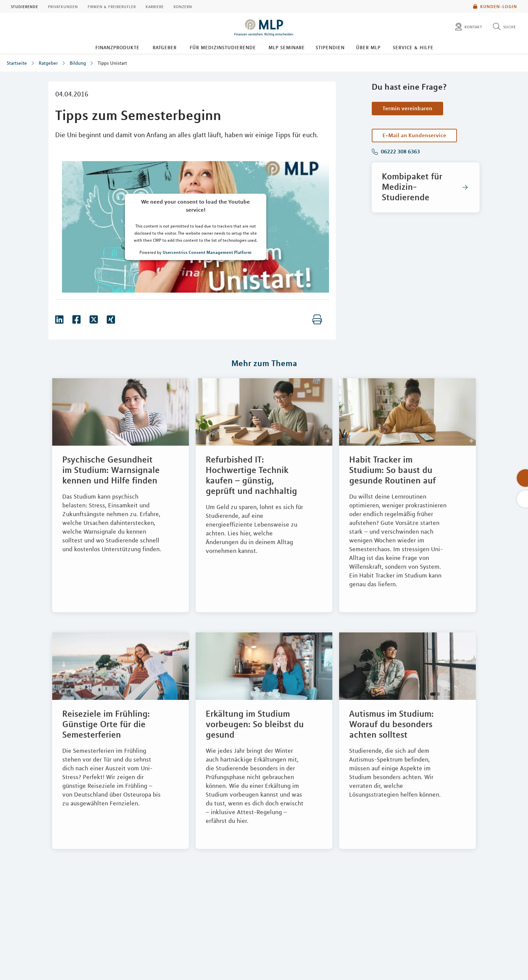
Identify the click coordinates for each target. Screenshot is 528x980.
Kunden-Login (495, 6)
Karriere (155, 6)
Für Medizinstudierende (223, 47)
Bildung (78, 63)
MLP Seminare (287, 47)
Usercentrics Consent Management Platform (207, 252)
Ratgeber (164, 47)
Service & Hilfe (413, 47)
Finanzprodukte (117, 47)
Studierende (24, 6)
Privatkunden (63, 6)
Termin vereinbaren (407, 108)
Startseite (17, 63)
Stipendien (330, 47)
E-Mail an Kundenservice (414, 135)
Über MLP (368, 47)
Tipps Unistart (112, 63)
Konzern (183, 6)
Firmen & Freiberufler (112, 6)
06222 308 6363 (400, 152)
